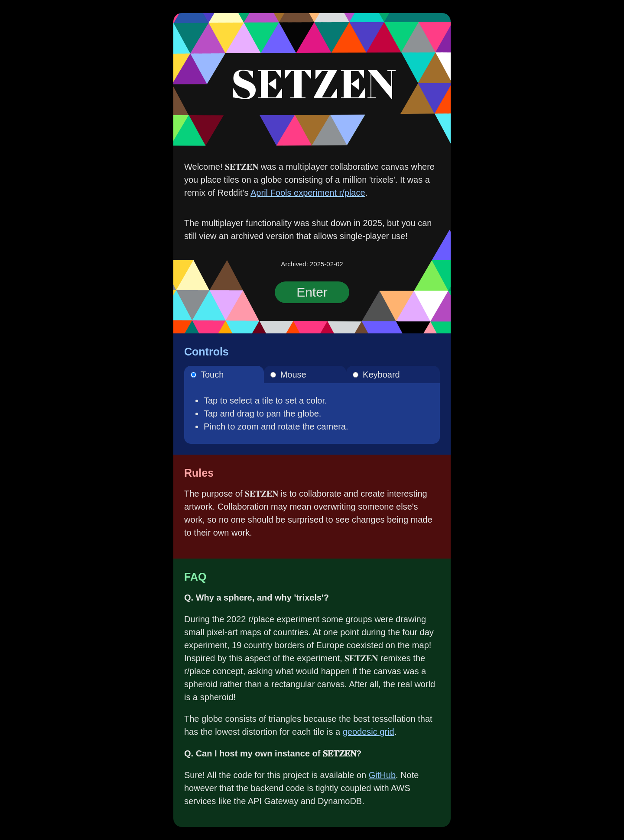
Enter (312, 292)
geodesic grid (369, 732)
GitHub (382, 775)
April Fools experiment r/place (308, 193)
